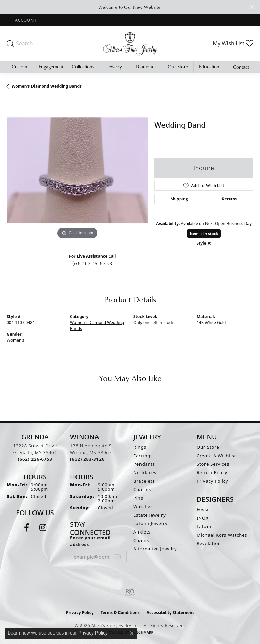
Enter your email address (90, 541)
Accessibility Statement (170, 613)
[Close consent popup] (132, 633)
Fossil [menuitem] (203, 509)
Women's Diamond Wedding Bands (47, 86)
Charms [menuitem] (142, 489)
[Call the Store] (35, 459)
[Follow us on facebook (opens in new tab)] (27, 528)
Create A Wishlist (216, 456)
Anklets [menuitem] (142, 532)
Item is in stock (204, 233)
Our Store (178, 67)
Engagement (51, 67)
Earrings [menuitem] (143, 456)
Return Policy (212, 472)
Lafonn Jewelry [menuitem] (150, 523)
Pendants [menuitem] (144, 464)
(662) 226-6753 (93, 263)
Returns (230, 199)
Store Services (213, 464)
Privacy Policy (212, 481)
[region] (77, 170)
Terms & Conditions (120, 613)
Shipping (179, 199)
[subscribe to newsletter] (117, 557)
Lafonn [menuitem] (205, 526)
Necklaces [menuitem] (145, 472)
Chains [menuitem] (141, 540)
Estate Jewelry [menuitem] (150, 515)
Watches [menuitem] (143, 506)
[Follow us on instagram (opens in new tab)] (43, 528)
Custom (19, 67)
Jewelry (114, 67)
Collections (83, 67)
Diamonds (146, 67)
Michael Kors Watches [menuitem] (222, 535)
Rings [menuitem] (140, 447)
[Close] (252, 7)
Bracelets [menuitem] (144, 481)
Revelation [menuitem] (209, 543)
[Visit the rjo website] (130, 592)
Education (209, 67)
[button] (25, 20)
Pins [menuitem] (138, 498)
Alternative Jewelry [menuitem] (155, 549)
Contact (241, 67)
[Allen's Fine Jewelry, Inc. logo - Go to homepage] (130, 43)
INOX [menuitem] (203, 518)
